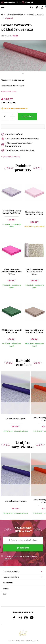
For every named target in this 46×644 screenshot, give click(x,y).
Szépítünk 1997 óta (12, 134)
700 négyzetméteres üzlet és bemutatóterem (17, 145)
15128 (15, 36)
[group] (16, 403)
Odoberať (23, 548)
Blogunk (6, 588)
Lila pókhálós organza (16, 419)
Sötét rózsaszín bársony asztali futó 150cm (11, 272)
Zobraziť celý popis (9, 91)
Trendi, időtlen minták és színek (18, 151)
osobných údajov (30, 556)
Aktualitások (8, 583)
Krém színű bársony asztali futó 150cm (35, 331)
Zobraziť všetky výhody (11, 156)
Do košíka (28, 117)
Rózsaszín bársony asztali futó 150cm (34, 213)
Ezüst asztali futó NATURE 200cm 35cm (35, 272)
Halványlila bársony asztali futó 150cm (12, 212)
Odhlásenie (8, 559)
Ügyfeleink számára (11, 571)
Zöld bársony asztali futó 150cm (12, 331)
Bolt (4, 594)
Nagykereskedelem (11, 577)
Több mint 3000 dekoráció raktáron (20, 139)
